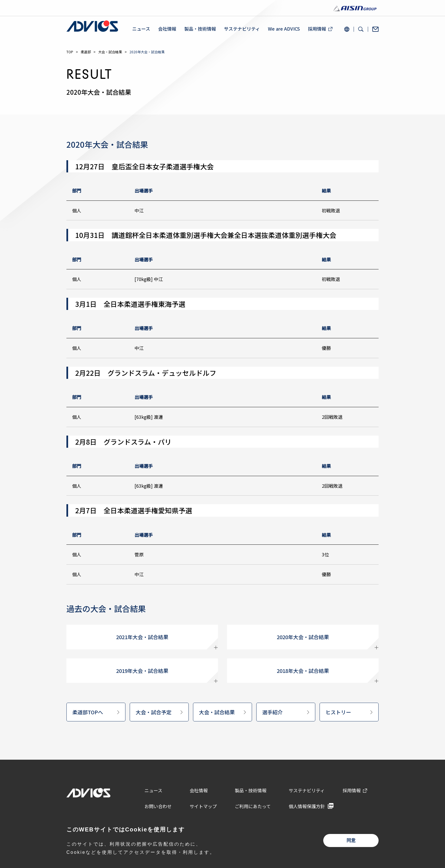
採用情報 (317, 29)
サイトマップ (203, 806)
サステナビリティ (242, 29)
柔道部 (86, 52)
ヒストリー (338, 712)
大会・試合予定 (154, 712)
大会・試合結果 (110, 52)
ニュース (141, 29)
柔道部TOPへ (88, 712)
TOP (70, 52)
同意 (351, 840)
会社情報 (167, 29)
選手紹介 (272, 712)
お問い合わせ (158, 806)
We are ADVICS (284, 29)
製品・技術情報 (200, 29)
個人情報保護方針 (307, 806)
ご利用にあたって (253, 806)
